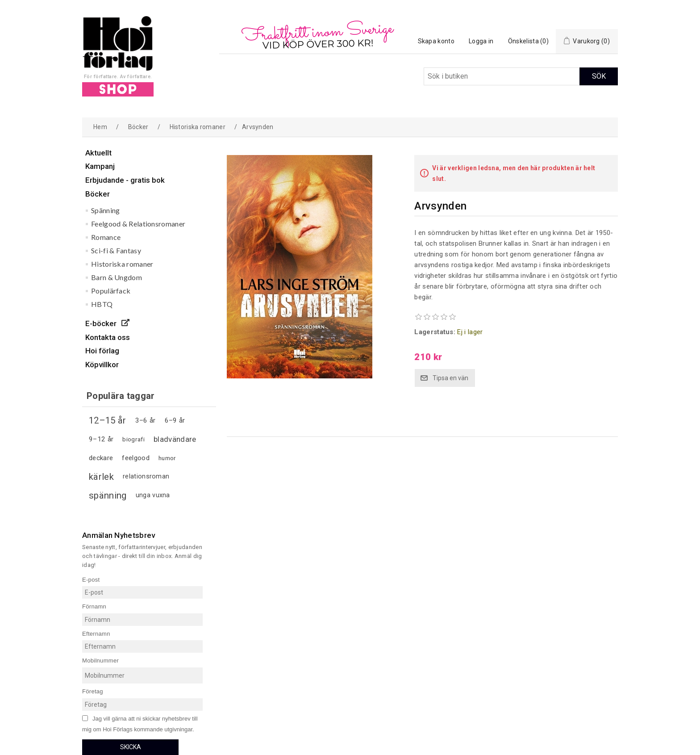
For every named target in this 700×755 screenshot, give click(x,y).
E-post (91, 579)
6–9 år (175, 420)
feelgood (135, 458)
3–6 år (146, 420)
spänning (108, 495)
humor (167, 458)
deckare (101, 458)
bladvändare (175, 439)
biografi (133, 439)
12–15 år (107, 420)
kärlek (101, 477)
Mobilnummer (100, 661)
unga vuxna (153, 495)
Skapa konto (436, 41)
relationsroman (146, 476)
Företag (93, 691)
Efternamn (96, 633)
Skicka (131, 747)
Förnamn (94, 606)
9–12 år (101, 439)
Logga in (481, 41)
